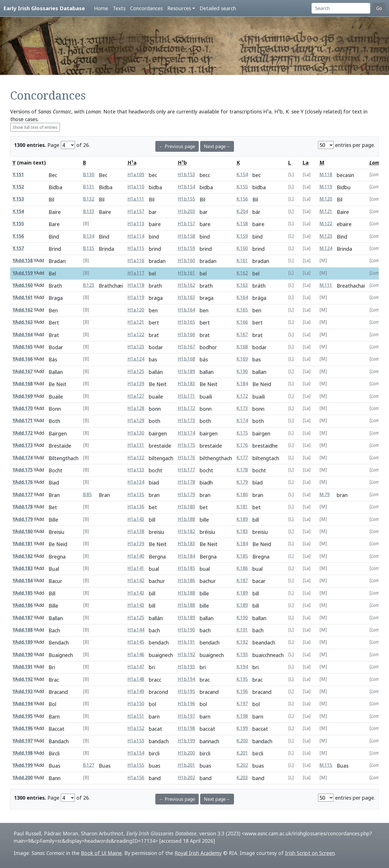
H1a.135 (136, 495)
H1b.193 (186, 667)
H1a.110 (136, 187)
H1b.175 (186, 445)
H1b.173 (186, 421)
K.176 (242, 445)
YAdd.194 (23, 704)
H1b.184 (186, 556)
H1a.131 (136, 445)
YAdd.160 (23, 285)
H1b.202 (186, 778)
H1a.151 (136, 716)
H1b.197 (186, 716)
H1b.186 (186, 581)
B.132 (89, 199)
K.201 (242, 753)
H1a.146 (136, 655)
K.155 (242, 187)
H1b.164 (186, 310)
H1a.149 (136, 691)
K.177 (242, 458)
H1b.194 (186, 679)
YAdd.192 (23, 679)
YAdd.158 (23, 261)
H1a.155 (136, 765)
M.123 (326, 236)
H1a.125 (136, 371)
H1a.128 (136, 408)
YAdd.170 (23, 408)
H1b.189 (186, 371)
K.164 (242, 297)
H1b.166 (186, 335)
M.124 (326, 248)
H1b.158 (186, 236)
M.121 (326, 211)
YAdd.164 (23, 335)
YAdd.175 (23, 470)
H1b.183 (186, 384)
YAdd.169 (23, 396)
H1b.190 (186, 630)
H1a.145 (136, 642)
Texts (119, 8)
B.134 (89, 236)
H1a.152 (136, 728)
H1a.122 (136, 335)
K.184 (242, 384)
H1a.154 (136, 753)
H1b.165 (186, 322)
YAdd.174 (23, 458)
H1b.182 (186, 531)
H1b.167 (186, 347)
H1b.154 (186, 187)
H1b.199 (186, 741)
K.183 (242, 531)
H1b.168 (186, 359)
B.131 (89, 187)
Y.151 (18, 175)
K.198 (242, 716)
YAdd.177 (23, 495)
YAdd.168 (23, 384)
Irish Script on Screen (310, 853)
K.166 (242, 322)
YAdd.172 (23, 433)
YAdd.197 (23, 741)
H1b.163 (186, 297)
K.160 (242, 248)
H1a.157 (136, 211)
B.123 (89, 285)
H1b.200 (186, 753)
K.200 (242, 741)
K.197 (242, 704)
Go (379, 8)
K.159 (242, 236)
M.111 (326, 285)
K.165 (242, 310)
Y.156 (18, 236)
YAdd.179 (23, 519)
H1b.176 (186, 458)
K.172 (242, 396)
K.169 (242, 359)
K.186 (242, 568)
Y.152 (18, 187)
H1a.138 (136, 531)
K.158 (242, 224)
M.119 (326, 187)
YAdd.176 (23, 482)
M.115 (326, 765)
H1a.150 (136, 704)
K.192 (242, 642)
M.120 (326, 199)
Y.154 (18, 211)
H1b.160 (186, 261)
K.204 (242, 211)
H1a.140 (136, 556)
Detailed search (218, 8)
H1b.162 (186, 285)
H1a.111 (136, 199)
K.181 (242, 507)
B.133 (89, 211)
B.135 (89, 248)
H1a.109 (136, 175)
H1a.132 (136, 458)
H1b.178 (186, 482)
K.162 (242, 273)
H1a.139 (136, 384)
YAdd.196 (23, 728)
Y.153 (18, 199)
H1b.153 (186, 175)
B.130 (89, 175)
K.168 (242, 347)
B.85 (87, 495)
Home (101, 8)
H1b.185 (186, 568)
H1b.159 (186, 248)
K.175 (242, 433)
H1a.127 (136, 396)
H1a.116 (136, 261)
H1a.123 (136, 347)
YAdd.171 (23, 421)
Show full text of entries (35, 127)
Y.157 (18, 248)
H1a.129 (136, 421)
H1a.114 (136, 236)
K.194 (242, 667)
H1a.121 (136, 322)
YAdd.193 (23, 691)
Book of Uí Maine (101, 853)
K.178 (242, 470)
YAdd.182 (23, 556)
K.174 (242, 421)
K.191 (242, 630)
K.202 (242, 765)
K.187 (242, 581)
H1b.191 (186, 642)
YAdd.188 (23, 630)
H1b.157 (186, 224)
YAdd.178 (23, 507)
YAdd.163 (23, 322)
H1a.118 (136, 285)
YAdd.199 (23, 765)
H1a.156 (136, 778)
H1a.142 (136, 581)
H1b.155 (186, 199)
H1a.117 (136, 273)
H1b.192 (186, 655)
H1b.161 (186, 273)
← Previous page (177, 146)
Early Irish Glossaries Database (44, 8)
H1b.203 (186, 211)
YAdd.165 (23, 347)
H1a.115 (136, 248)
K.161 (242, 261)
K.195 (242, 679)
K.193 (242, 655)
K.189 (242, 519)
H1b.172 (186, 408)
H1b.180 (186, 507)
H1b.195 (186, 691)
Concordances (146, 8)
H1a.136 (136, 507)
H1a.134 (136, 482)
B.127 (89, 765)
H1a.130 (136, 433)
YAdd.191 (23, 667)
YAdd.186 (23, 605)
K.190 (242, 371)
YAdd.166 (23, 359)
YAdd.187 (23, 618)
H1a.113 (136, 224)
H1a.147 (136, 667)
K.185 (242, 556)
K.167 (242, 335)
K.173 (242, 408)
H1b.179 (186, 495)
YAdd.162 (23, 310)
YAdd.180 (23, 531)
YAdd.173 (23, 445)
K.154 (242, 175)
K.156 (242, 199)
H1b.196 (186, 704)
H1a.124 (136, 359)
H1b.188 (186, 519)
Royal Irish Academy (198, 853)
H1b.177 (186, 470)
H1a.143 (136, 519)
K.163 (242, 285)
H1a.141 (136, 568)
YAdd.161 (23, 297)
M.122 (326, 224)
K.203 (242, 778)
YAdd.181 (23, 544)
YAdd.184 (23, 581)
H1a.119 (136, 297)
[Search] (341, 8)
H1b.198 (186, 728)
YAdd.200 (23, 778)
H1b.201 (186, 765)
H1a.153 (136, 741)
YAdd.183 (23, 568)
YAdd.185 (23, 593)
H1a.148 (136, 679)
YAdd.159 (23, 273)
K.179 (242, 482)
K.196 (242, 691)
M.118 (326, 175)
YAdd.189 (23, 642)
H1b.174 (186, 433)
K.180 (242, 495)
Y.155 (18, 224)
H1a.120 (136, 310)
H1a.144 (136, 630)
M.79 (325, 495)
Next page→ (217, 146)
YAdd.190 (23, 655)
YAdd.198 (23, 753)
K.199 (242, 728)
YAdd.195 (23, 716)
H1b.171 (186, 396)
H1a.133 (136, 470)
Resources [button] (179, 8)
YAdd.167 (23, 371)
